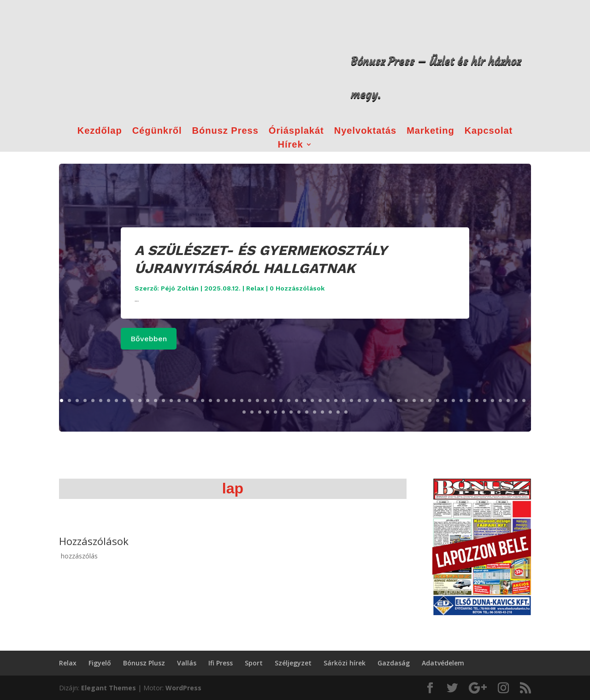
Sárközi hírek (345, 663)
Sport (254, 663)
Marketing (430, 131)
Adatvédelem (443, 663)
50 (445, 400)
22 (226, 400)
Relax (255, 288)
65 (275, 412)
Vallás (187, 663)
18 (195, 400)
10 (132, 400)
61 (244, 412)
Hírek (290, 145)
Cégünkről (157, 131)
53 (469, 400)
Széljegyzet (293, 663)
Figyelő (100, 663)
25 (250, 400)
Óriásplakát (296, 131)
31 (297, 400)
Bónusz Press (225, 131)
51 (453, 400)
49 (438, 400)
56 (493, 400)
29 (281, 400)
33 (312, 400)
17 (187, 400)
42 (383, 400)
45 (406, 400)
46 (414, 400)
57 (500, 400)
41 (375, 400)
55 (485, 400)
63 (260, 412)
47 (422, 400)
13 (156, 400)
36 (336, 400)
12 (148, 400)
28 (273, 400)
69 (307, 412)
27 (265, 400)
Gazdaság (394, 663)
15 (171, 400)
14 (163, 400)
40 (367, 400)
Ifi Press (221, 663)
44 (398, 400)
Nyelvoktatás (365, 131)
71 (322, 412)
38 (351, 400)
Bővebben (149, 339)
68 (299, 412)
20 (210, 400)
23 (234, 400)
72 (330, 412)
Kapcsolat (489, 131)
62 (252, 412)
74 (346, 412)
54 (477, 400)
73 (338, 412)
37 (344, 400)
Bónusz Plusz (144, 663)
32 (304, 400)
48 (430, 400)
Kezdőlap (100, 131)
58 (508, 400)
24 (242, 400)
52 (461, 400)
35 (328, 400)
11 (140, 400)
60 (524, 400)
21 (218, 400)
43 (391, 400)
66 (283, 412)
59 (516, 400)
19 (203, 400)
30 (289, 400)
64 (268, 412)
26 (257, 400)
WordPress (183, 688)
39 (359, 400)
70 (315, 412)
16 (179, 400)
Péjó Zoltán (180, 288)
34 (320, 400)
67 (291, 412)
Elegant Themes (109, 688)
